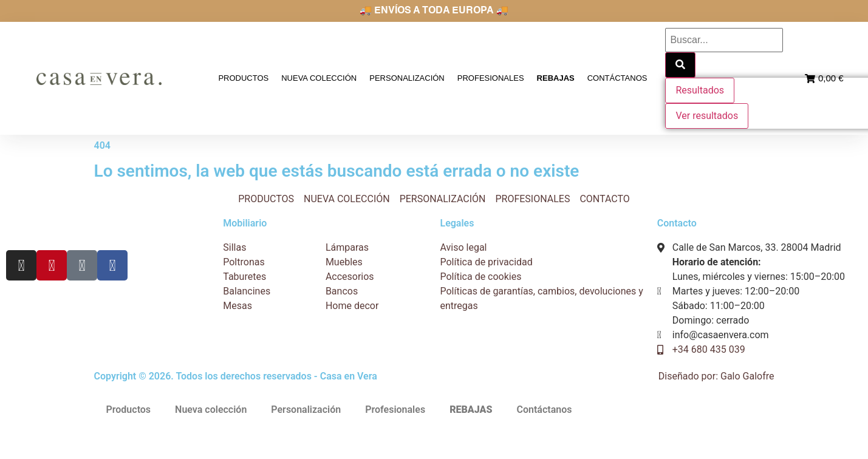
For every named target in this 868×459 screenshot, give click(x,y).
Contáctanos (617, 78)
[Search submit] (680, 65)
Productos (244, 78)
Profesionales (491, 78)
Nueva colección (320, 78)
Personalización (407, 78)
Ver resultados (707, 116)
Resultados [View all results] (700, 90)
